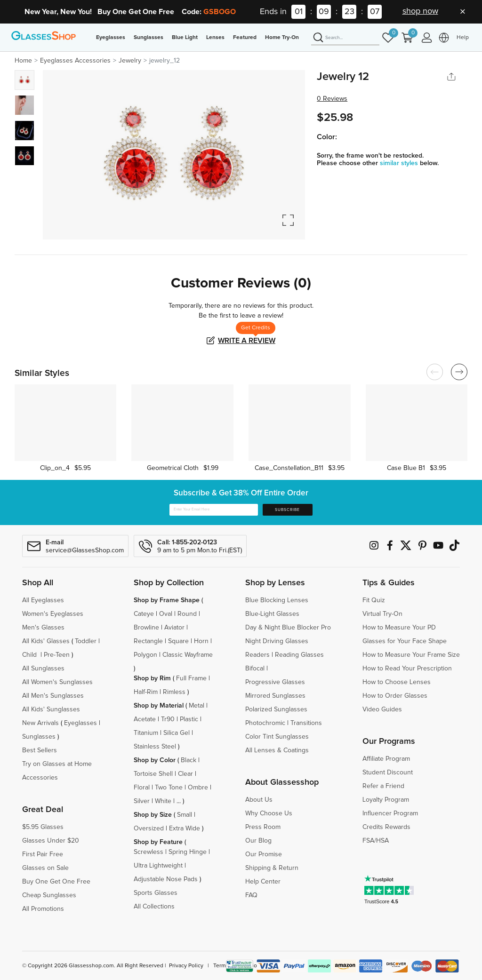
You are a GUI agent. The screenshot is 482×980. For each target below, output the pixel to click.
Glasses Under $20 (51, 841)
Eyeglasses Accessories (75, 61)
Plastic (189, 719)
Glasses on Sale (45, 868)
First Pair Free (43, 854)
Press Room (263, 827)
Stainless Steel (155, 747)
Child (30, 655)
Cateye (144, 614)
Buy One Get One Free (56, 882)
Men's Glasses (43, 628)
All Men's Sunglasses (53, 696)
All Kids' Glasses (46, 641)
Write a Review (247, 341)
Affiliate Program (386, 759)
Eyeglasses (111, 38)
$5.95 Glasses (43, 827)
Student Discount (388, 773)
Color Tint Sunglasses (277, 737)
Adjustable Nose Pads (166, 879)
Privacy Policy (186, 966)
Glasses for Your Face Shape (405, 641)
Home (23, 61)
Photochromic (265, 723)
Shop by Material (159, 706)
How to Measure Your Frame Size (411, 655)
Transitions (306, 723)
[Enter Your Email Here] (214, 510)
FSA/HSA (376, 841)
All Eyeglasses (43, 600)
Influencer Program (390, 813)
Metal (197, 706)
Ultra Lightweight (158, 866)
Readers (257, 655)
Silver (142, 801)
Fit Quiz (374, 600)
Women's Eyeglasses (53, 614)
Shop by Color (155, 760)
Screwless (149, 852)
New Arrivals (40, 723)
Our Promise (264, 854)
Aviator (174, 628)
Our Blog (258, 841)
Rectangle (148, 641)
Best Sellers (40, 750)
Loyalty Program (386, 800)
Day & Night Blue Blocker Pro (288, 628)
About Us (259, 800)
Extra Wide (185, 829)
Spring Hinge (188, 852)
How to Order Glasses (395, 696)
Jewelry (130, 61)
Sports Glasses (156, 893)
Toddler (86, 641)
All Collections (154, 907)
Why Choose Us (269, 813)
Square (178, 641)
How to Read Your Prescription (407, 669)
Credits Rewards (386, 827)
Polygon (145, 655)
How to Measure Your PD (399, 628)
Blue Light (185, 38)
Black (189, 760)
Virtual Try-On (382, 614)
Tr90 (168, 719)
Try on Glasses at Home (57, 764)
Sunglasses (149, 38)
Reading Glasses (299, 655)
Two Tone (169, 788)
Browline (146, 628)
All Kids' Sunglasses (51, 709)
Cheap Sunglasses (49, 895)
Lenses (215, 38)
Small (185, 815)
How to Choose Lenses (397, 682)
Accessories (40, 778)
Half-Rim (146, 692)
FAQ (251, 895)
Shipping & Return (272, 868)
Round (187, 614)
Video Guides (382, 709)
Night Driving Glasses (277, 641)
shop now (420, 11)
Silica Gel (177, 733)
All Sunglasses (43, 669)
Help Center (263, 882)
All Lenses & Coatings (277, 750)
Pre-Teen (57, 655)
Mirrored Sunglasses (275, 696)
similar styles (400, 163)
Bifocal (255, 669)
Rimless (174, 692)
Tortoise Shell (153, 774)
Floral (142, 788)
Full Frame (191, 678)
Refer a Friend (383, 786)
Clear (185, 774)
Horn (201, 641)
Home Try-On (282, 38)
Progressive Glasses (275, 682)
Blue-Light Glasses (272, 614)
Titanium (146, 733)
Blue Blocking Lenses (277, 600)
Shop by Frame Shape (167, 600)
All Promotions (43, 909)
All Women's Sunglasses (57, 682)
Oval (166, 614)
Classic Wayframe (188, 655)
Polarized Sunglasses (276, 709)
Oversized (149, 829)
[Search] (345, 38)
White (163, 801)
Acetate (145, 719)
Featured (245, 38)
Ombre (198, 788)
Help (463, 38)
